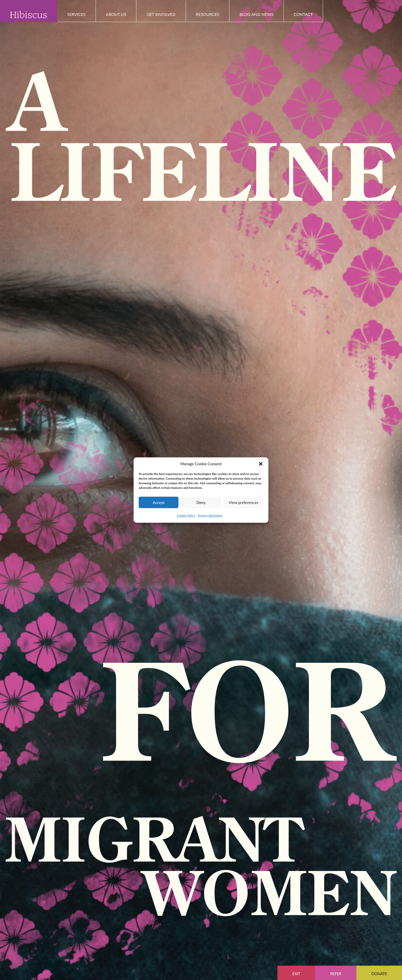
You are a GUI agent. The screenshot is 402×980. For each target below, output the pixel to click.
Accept (159, 502)
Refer (336, 973)
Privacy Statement (210, 516)
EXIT (296, 973)
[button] (261, 464)
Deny (201, 502)
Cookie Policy (186, 516)
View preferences (243, 502)
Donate (379, 973)
